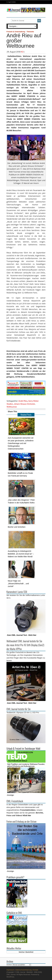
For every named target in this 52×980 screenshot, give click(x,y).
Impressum (10, 970)
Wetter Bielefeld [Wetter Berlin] (26, 952)
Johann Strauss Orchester (24, 404)
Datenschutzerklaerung (23, 970)
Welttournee (12, 407)
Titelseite (30, 32)
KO (22, 52)
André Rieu (23, 401)
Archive (9, 965)
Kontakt (35, 970)
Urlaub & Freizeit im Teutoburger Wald (23, 748)
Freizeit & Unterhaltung (16, 32)
